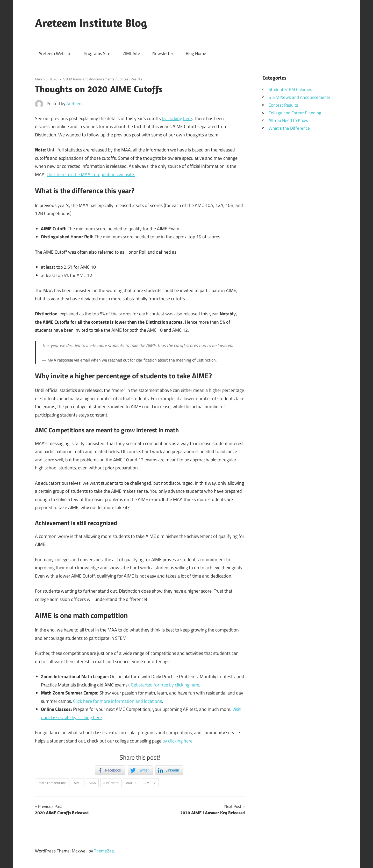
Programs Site (97, 53)
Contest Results (130, 79)
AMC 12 (150, 783)
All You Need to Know (289, 120)
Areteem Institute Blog (91, 23)
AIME (78, 783)
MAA (92, 783)
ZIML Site (131, 53)
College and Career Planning (295, 113)
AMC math (111, 783)
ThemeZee (104, 851)
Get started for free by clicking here (165, 685)
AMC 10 (132, 783)
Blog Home (196, 53)
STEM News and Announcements (89, 79)
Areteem (74, 103)
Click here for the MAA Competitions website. (91, 174)
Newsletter (163, 53)
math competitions (52, 783)
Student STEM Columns (290, 89)
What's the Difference (289, 128)
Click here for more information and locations (117, 701)
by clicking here (177, 118)
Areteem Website (55, 53)
